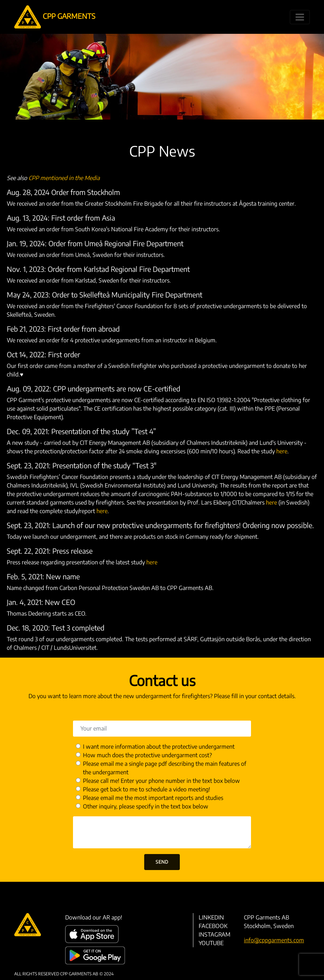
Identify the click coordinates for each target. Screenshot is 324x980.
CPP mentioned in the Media (64, 178)
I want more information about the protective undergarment (159, 747)
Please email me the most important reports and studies (153, 798)
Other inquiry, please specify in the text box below (146, 806)
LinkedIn (211, 917)
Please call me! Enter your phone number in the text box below (161, 781)
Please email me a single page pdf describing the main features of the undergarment (165, 768)
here (282, 451)
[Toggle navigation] (300, 17)
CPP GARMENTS (55, 17)
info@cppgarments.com (274, 940)
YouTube (211, 943)
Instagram (215, 934)
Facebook (213, 926)
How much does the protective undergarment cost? (147, 755)
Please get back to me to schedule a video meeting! (147, 789)
